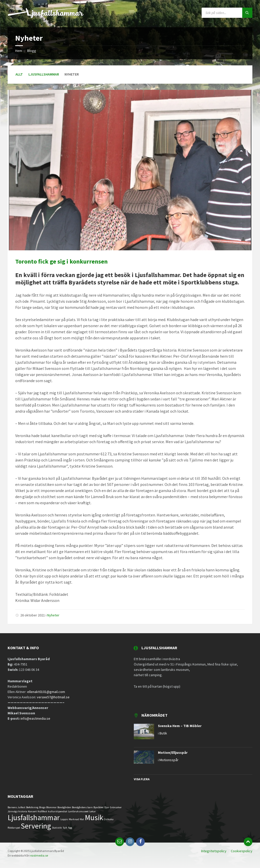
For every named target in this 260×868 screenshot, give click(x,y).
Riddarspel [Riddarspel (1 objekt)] (14, 828)
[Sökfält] (227, 13)
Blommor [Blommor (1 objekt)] (51, 807)
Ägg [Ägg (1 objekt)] (70, 828)
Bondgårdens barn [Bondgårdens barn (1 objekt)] (82, 807)
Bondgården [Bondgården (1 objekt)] (64, 807)
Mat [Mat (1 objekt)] (82, 819)
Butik (163, 733)
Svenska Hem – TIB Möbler (180, 726)
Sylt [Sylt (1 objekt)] (65, 828)
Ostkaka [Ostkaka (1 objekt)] (109, 819)
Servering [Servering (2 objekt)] (36, 826)
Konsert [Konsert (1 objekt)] (32, 811)
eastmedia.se (39, 855)
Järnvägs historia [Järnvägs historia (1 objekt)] (17, 811)
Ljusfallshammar (44, 74)
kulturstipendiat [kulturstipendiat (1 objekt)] (58, 811)
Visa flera (142, 779)
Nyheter (53, 615)
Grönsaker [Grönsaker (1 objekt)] (116, 807)
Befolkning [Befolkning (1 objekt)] (32, 807)
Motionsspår (169, 760)
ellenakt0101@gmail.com (46, 692)
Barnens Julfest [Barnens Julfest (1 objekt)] (17, 807)
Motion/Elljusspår (173, 753)
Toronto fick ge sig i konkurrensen (61, 261)
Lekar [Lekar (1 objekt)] (93, 811)
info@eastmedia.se (36, 718)
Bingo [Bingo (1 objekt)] (42, 807)
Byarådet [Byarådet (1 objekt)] (99, 807)
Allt (19, 74)
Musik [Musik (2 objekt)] (94, 818)
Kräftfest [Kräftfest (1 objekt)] (42, 811)
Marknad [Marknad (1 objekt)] (74, 819)
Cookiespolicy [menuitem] (242, 851)
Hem (19, 51)
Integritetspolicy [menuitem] (214, 851)
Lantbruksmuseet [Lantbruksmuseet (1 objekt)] (78, 811)
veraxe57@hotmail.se (53, 697)
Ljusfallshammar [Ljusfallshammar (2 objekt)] (34, 818)
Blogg (32, 51)
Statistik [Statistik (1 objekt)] (57, 828)
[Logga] (46, 17)
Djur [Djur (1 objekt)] (107, 807)
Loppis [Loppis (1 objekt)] (64, 819)
